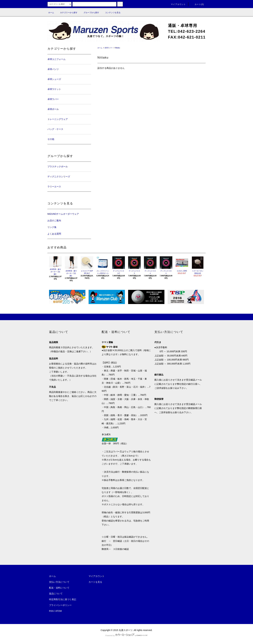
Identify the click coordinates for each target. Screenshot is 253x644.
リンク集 (52, 227)
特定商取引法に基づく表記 (63, 599)
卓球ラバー (109, 48)
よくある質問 (54, 234)
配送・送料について (59, 588)
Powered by (126, 635)
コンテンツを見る (111, 13)
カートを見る (95, 582)
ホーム (51, 13)
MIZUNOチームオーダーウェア (63, 214)
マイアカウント (176, 4)
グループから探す (89, 13)
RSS (51, 611)
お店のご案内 (54, 221)
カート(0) (197, 4)
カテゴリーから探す (67, 13)
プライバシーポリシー (60, 605)
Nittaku (117, 48)
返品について (56, 594)
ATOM (59, 611)
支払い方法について (59, 582)
